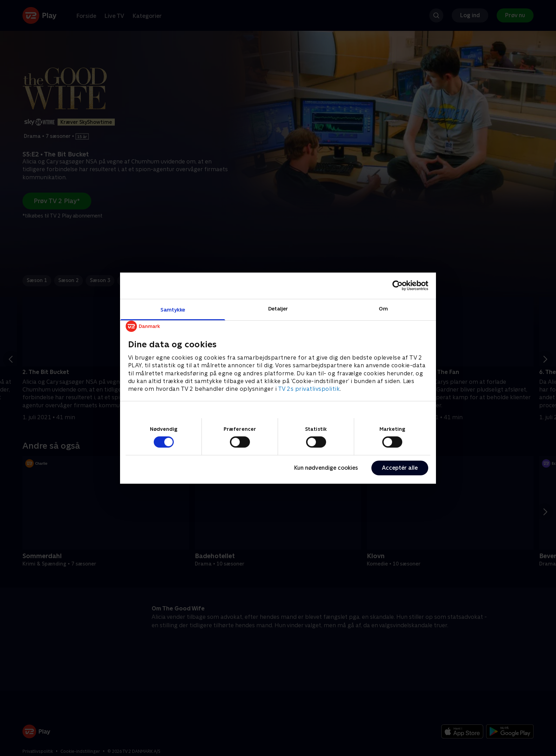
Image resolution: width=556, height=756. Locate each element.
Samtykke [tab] (173, 309)
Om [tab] (383, 308)
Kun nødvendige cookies (326, 468)
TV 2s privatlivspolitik (309, 389)
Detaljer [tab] (278, 308)
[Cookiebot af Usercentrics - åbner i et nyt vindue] (398, 286)
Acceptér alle (400, 468)
